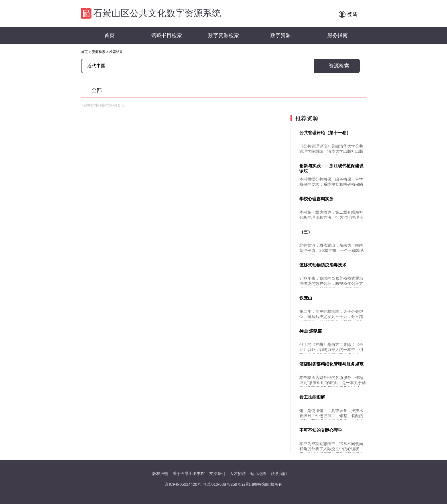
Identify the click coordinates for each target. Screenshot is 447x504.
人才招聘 (238, 474)
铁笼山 (306, 298)
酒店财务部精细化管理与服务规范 (331, 364)
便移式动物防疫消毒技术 (323, 265)
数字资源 (281, 35)
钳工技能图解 (312, 397)
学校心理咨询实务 (316, 199)
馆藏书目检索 (166, 35)
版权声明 (160, 474)
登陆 (352, 14)
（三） (306, 232)
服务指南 (338, 35)
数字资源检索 (223, 35)
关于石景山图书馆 (189, 474)
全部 (97, 90)
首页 (109, 35)
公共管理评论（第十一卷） (325, 133)
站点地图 (258, 474)
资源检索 (99, 52)
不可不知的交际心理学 (321, 430)
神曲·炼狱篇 (311, 331)
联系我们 (279, 474)
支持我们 (217, 474)
